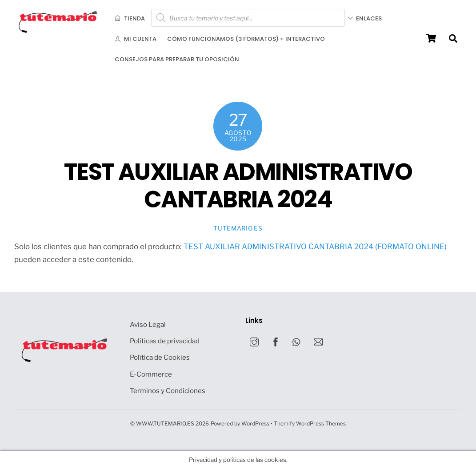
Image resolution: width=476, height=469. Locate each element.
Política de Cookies (160, 357)
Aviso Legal (148, 324)
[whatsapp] (297, 341)
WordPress (255, 423)
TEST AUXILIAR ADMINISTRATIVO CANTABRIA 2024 (238, 185)
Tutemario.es (238, 228)
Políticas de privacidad (165, 341)
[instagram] (254, 341)
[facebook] (276, 341)
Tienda (130, 18)
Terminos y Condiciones (168, 391)
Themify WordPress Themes (310, 423)
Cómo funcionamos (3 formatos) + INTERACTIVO (246, 39)
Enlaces (366, 18)
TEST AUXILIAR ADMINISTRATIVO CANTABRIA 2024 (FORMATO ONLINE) (315, 246)
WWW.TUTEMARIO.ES (165, 423)
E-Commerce (151, 374)
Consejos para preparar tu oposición (177, 59)
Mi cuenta (136, 39)
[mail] (318, 341)
